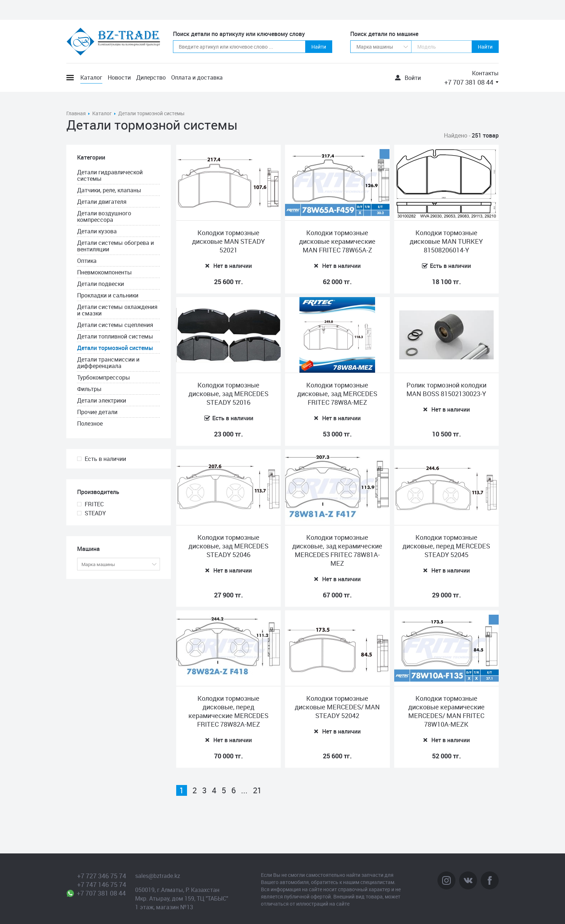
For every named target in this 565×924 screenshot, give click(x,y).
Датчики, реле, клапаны (109, 190)
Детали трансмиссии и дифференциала (108, 363)
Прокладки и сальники (108, 295)
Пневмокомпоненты (104, 272)
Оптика (87, 261)
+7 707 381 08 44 (469, 82)
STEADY (95, 513)
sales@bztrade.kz (158, 876)
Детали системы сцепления (115, 325)
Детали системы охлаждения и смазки (117, 310)
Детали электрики (102, 400)
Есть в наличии (105, 459)
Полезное (90, 423)
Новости (119, 77)
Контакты (485, 73)
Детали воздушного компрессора (104, 216)
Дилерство (151, 77)
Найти (319, 47)
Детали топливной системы (115, 336)
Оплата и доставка (197, 77)
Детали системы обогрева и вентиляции (115, 246)
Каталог (91, 77)
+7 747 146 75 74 (102, 884)
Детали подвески (101, 284)
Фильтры (89, 389)
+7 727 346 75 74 (102, 876)
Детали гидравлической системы (110, 175)
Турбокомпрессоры (104, 377)
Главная (76, 113)
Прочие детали (97, 412)
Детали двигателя (102, 202)
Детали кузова (97, 231)
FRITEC (94, 504)
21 (257, 790)
